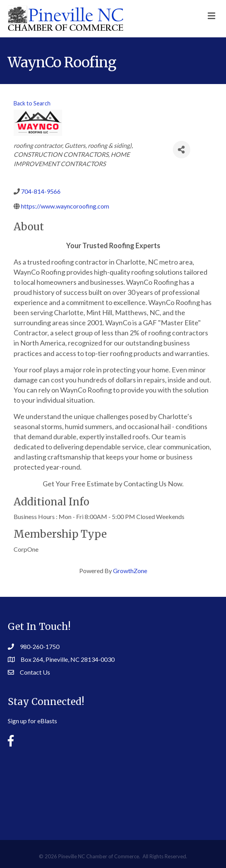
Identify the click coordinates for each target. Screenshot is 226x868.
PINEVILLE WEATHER (113, 787)
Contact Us (35, 672)
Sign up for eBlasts (32, 721)
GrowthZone (130, 571)
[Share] (182, 150)
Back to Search (32, 103)
